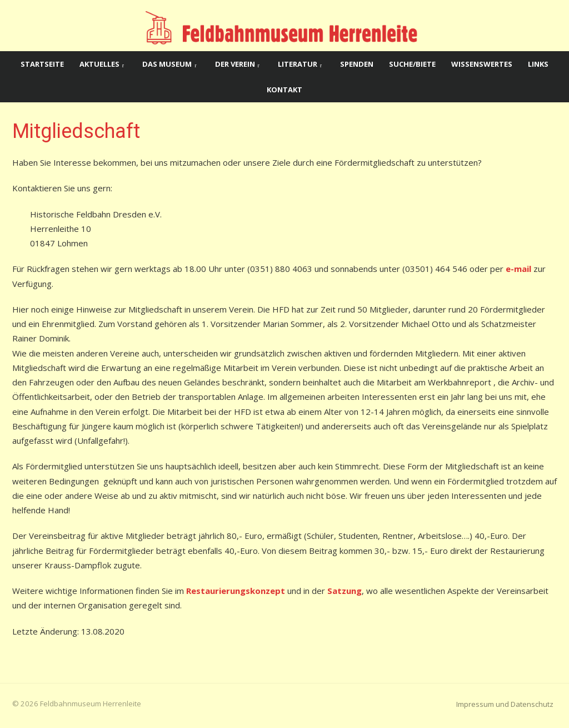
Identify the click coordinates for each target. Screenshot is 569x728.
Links (538, 64)
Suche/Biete (412, 64)
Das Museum (167, 64)
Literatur (298, 64)
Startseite (42, 64)
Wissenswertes (482, 64)
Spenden (357, 64)
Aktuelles (99, 64)
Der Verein (235, 64)
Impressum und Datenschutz (505, 704)
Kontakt (284, 90)
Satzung (345, 591)
